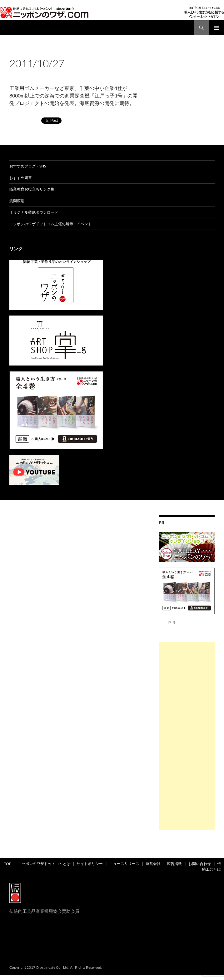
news (27, 53)
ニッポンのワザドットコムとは (44, 864)
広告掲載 (174, 864)
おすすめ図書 (21, 178)
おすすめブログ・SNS (28, 166)
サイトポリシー (90, 864)
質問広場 (17, 201)
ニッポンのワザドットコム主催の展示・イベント (51, 224)
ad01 (14, 53)
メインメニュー (217, 28)
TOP (8, 864)
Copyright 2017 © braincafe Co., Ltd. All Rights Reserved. (56, 967)
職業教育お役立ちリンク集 (32, 189)
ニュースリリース (124, 864)
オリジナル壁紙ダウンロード (34, 212)
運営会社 (153, 864)
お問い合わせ (200, 864)
